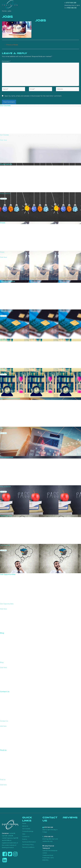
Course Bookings (28, 831)
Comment (6, 61)
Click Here (3, 140)
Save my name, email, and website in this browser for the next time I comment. (33, 96)
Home (24, 823)
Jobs (24, 834)
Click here (3, 785)
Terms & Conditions (28, 847)
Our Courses (26, 829)
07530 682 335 (71, 8)
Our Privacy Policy (28, 845)
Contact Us (26, 837)
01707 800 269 (71, 3)
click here (3, 726)
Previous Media (11, 45)
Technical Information (29, 842)
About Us (25, 826)
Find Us (25, 839)
